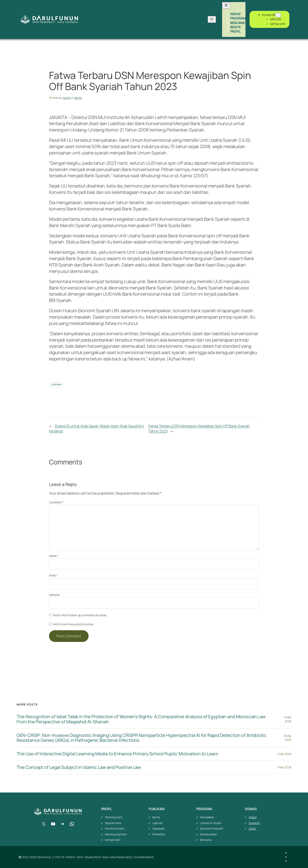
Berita (78, 98)
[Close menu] (226, 5)
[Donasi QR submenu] (278, 15)
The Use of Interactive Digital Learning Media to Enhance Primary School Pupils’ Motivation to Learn (117, 754)
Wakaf (253, 817)
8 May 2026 (288, 738)
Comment (56, 502)
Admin (67, 98)
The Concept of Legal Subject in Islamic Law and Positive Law (79, 767)
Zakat (252, 829)
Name (54, 556)
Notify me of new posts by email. (74, 624)
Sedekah (254, 823)
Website (54, 595)
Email (53, 575)
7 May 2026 (284, 754)
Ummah (56, 384)
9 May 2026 (288, 719)
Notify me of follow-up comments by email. (80, 615)
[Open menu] (212, 19)
